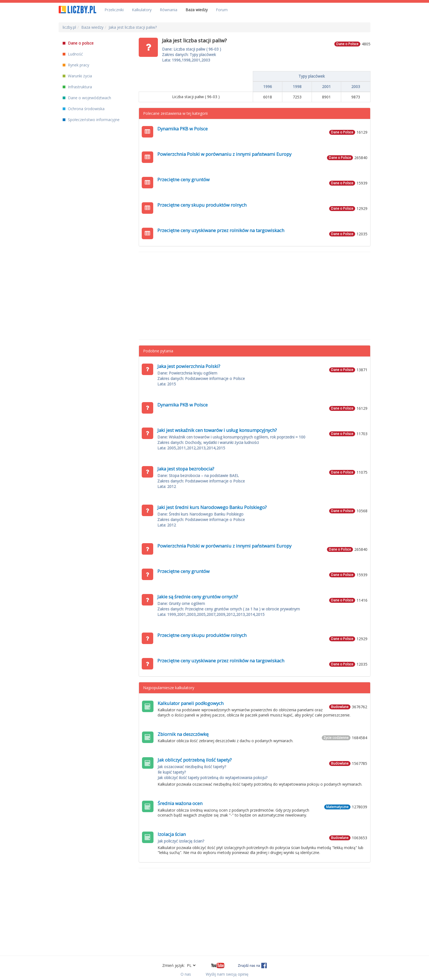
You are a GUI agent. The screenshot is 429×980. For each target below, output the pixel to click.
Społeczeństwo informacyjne (91, 120)
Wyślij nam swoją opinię (227, 974)
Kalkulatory (142, 10)
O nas (186, 974)
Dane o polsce (78, 43)
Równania (169, 10)
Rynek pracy (76, 65)
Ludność (73, 54)
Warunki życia (77, 76)
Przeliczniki (114, 10)
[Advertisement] (255, 296)
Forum (222, 10)
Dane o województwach (87, 98)
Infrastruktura (77, 87)
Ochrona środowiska (84, 109)
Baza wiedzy (197, 10)
